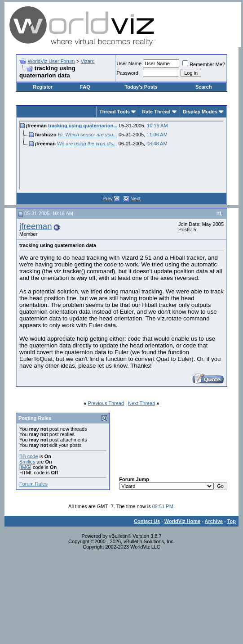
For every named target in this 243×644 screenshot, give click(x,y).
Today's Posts (141, 87)
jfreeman (36, 226)
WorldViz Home (182, 521)
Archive (214, 521)
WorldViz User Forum (51, 61)
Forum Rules (33, 484)
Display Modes (200, 112)
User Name (129, 63)
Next (135, 198)
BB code (29, 456)
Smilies (27, 462)
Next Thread (141, 403)
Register (43, 87)
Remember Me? (204, 64)
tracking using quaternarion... (83, 126)
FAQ (85, 87)
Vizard (88, 61)
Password (128, 73)
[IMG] (25, 467)
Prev (108, 198)
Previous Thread (106, 403)
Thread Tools (115, 112)
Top (232, 521)
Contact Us (147, 521)
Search (204, 87)
